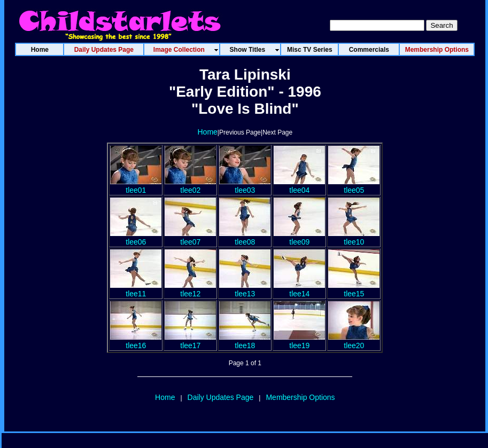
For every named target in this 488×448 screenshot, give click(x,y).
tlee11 (136, 289)
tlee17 (190, 341)
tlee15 (354, 289)
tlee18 (245, 341)
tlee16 (136, 341)
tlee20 (354, 341)
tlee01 (136, 186)
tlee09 (299, 238)
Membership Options (300, 397)
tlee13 (245, 289)
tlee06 (136, 238)
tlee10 (354, 238)
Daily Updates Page (221, 397)
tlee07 (190, 238)
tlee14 (299, 289)
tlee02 (190, 186)
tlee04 (299, 186)
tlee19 (299, 341)
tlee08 (245, 238)
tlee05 (354, 186)
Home (208, 132)
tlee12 (190, 289)
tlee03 (245, 186)
